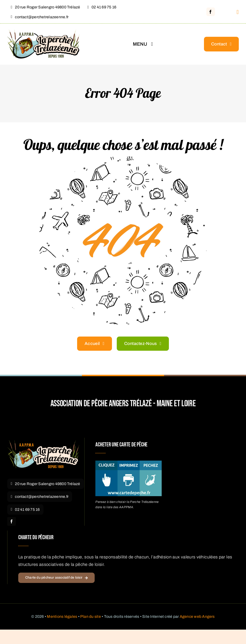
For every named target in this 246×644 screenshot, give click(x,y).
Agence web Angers (197, 616)
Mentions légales (62, 616)
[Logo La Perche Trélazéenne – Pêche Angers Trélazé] (43, 32)
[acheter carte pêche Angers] (128, 463)
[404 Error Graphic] (123, 158)
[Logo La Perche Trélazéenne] (43, 442)
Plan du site (91, 616)
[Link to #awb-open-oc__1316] (238, 12)
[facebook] (211, 12)
